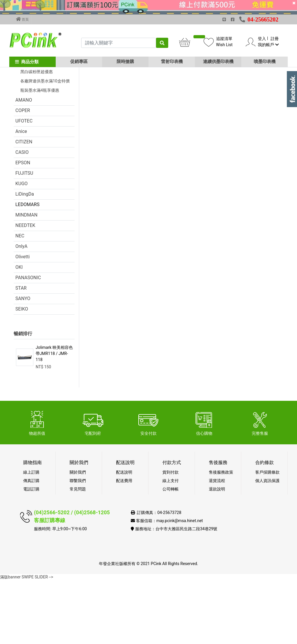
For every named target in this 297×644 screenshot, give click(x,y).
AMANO (24, 164)
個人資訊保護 (267, 544)
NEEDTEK (25, 289)
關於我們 (78, 536)
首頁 (22, 19)
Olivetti (22, 321)
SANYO (23, 362)
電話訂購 (31, 553)
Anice (21, 195)
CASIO (22, 216)
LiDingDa (25, 258)
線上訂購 (31, 536)
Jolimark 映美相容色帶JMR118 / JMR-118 (54, 417)
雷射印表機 (172, 62)
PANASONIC (28, 341)
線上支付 (171, 544)
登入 (262, 39)
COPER (23, 174)
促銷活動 (25, 108)
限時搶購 (125, 62)
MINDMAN (26, 279)
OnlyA (21, 310)
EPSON (23, 227)
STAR (21, 352)
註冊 (275, 39)
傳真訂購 (31, 544)
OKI (19, 331)
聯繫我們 (78, 544)
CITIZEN (24, 206)
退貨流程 (217, 544)
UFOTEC (24, 185)
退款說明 (217, 553)
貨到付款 (171, 536)
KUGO (21, 247)
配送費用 (124, 544)
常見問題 (78, 553)
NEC (20, 300)
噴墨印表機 (265, 62)
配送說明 (124, 536)
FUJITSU (24, 237)
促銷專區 (79, 62)
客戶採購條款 (267, 536)
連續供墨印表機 (218, 62)
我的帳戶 (268, 45)
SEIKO (22, 373)
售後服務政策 (221, 536)
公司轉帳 (171, 553)
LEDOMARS (27, 268)
